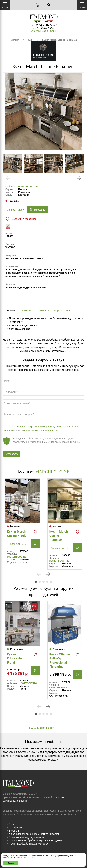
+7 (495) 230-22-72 (43, 25)
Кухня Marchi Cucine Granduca (59, 536)
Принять (11, 863)
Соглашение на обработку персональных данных (36, 840)
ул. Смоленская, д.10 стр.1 (43, 31)
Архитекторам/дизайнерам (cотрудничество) (34, 834)
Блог (12, 824)
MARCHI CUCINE (28, 187)
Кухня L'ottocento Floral (14, 658)
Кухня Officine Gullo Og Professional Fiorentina (60, 660)
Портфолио (15, 827)
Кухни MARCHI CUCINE (43, 728)
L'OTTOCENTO (28, 683)
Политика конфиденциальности (27, 837)
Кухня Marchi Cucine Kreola (17, 534)
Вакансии (14, 831)
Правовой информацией (25, 858)
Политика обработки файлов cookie (29, 844)
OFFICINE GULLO (59, 688)
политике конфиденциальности (42, 430)
